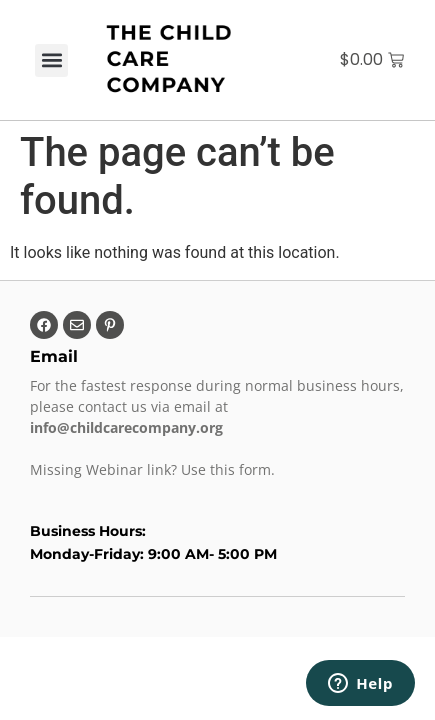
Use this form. (230, 469)
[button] (51, 60)
